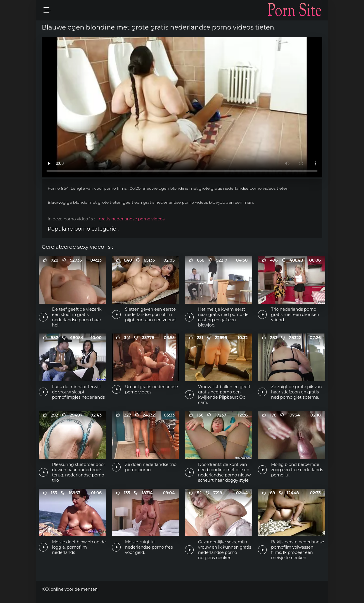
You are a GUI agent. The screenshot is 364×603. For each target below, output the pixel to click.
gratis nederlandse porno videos (132, 219)
